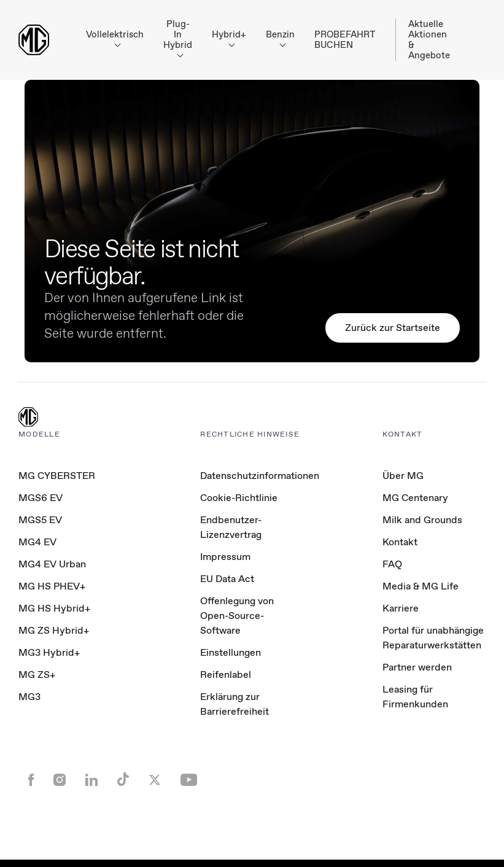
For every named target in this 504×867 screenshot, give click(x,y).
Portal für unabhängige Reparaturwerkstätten (433, 638)
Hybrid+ (229, 38)
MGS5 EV (40, 520)
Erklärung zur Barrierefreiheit (235, 704)
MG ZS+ (37, 675)
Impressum (225, 557)
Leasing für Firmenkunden (415, 697)
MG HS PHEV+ (52, 586)
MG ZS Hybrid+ (54, 630)
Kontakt (400, 542)
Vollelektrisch (115, 38)
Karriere (401, 608)
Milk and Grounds (422, 520)
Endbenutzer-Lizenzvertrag (231, 527)
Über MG (403, 476)
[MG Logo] (28, 418)
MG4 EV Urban (52, 564)
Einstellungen (231, 653)
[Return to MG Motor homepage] (34, 40)
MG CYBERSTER (57, 476)
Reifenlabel (226, 675)
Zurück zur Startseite (393, 328)
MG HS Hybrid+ (54, 608)
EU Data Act (227, 579)
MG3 (29, 697)
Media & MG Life (421, 586)
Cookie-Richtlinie (239, 498)
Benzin (280, 38)
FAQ (392, 564)
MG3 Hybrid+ (49, 652)
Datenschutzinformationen (260, 476)
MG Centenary (415, 498)
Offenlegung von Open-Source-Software (237, 616)
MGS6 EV (41, 498)
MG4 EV (37, 542)
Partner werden (417, 667)
